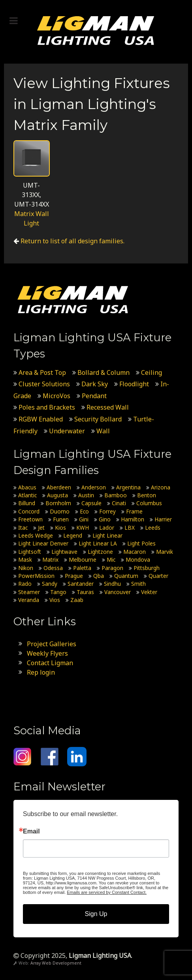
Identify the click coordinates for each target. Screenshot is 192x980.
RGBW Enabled (41, 419)
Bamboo (116, 495)
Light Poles (141, 543)
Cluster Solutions (44, 384)
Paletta (82, 568)
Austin (86, 495)
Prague (74, 576)
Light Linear (107, 535)
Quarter (158, 576)
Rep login (41, 672)
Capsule (91, 503)
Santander (81, 584)
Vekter (149, 592)
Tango (58, 592)
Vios (55, 600)
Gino (105, 519)
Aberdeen (59, 487)
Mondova (138, 560)
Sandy (50, 584)
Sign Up (96, 914)
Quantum (126, 576)
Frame (134, 511)
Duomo (60, 511)
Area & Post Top (42, 372)
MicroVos (56, 396)
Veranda (29, 600)
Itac (23, 528)
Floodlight (134, 384)
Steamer (29, 592)
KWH (83, 528)
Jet (41, 528)
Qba (99, 576)
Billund (27, 503)
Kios (60, 528)
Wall (103, 431)
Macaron (135, 552)
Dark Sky (95, 384)
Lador (107, 528)
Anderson (94, 487)
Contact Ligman (50, 663)
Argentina (128, 487)
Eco (84, 511)
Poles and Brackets (47, 407)
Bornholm (58, 503)
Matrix (50, 560)
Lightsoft (30, 552)
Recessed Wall (108, 407)
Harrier (163, 519)
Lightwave (64, 552)
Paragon (112, 568)
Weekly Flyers (47, 653)
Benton (147, 495)
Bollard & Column (104, 372)
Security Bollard (98, 419)
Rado (25, 584)
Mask (25, 560)
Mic (111, 560)
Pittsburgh (147, 568)
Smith (138, 584)
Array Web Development (56, 963)
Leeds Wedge (36, 535)
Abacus (27, 487)
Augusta (57, 495)
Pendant (94, 396)
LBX (130, 528)
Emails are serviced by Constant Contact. (107, 892)
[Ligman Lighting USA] (96, 30)
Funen (61, 519)
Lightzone (100, 552)
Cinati (119, 503)
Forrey (107, 511)
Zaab (77, 600)
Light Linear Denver (43, 543)
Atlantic (27, 495)
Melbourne (83, 560)
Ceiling (152, 372)
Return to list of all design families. (72, 241)
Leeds (153, 528)
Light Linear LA (98, 543)
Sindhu (112, 584)
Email (31, 831)
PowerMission (36, 576)
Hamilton (133, 519)
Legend (73, 535)
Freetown (30, 519)
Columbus (149, 503)
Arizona (161, 487)
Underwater (67, 431)
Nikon (26, 568)
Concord (29, 511)
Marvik (165, 552)
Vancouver (118, 592)
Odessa (53, 568)
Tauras (85, 592)
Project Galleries (52, 644)
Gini (84, 519)
